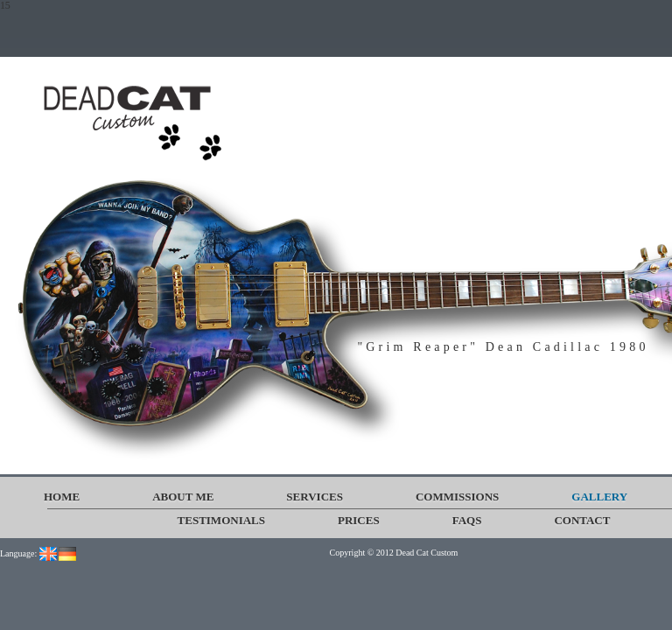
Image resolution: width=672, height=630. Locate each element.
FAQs (467, 520)
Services (315, 497)
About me (183, 497)
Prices (359, 520)
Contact (582, 520)
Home (62, 497)
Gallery (599, 497)
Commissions (457, 497)
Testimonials (221, 520)
